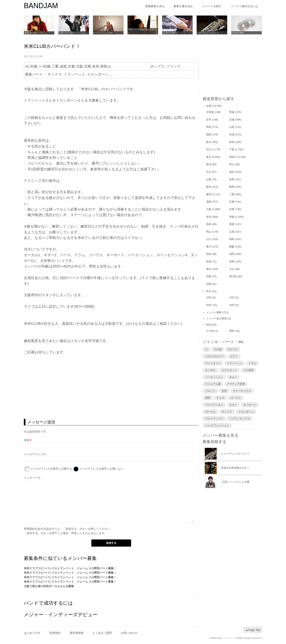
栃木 (209, 142)
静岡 (232, 187)
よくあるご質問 (102, 633)
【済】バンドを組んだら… (70, 33)
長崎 (232, 261)
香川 (209, 247)
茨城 (232, 134)
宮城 (232, 120)
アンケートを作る (170, 33)
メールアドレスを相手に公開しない (101, 469)
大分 (232, 269)
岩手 (209, 120)
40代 (232, 305)
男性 (232, 331)
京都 (232, 202)
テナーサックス (242, 391)
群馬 (232, 142)
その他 (210, 331)
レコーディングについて (208, 33)
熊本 (209, 269)
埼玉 (209, 149)
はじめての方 (32, 633)
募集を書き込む (183, 6)
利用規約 (29, 529)
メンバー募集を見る (220, 435)
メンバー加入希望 (216, 319)
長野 (232, 179)
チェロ (220, 398)
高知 (209, 254)
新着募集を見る (155, 6)
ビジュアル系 (213, 384)
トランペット (235, 363)
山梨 (209, 179)
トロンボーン (246, 412)
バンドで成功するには (244, 6)
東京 (209, 157)
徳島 (232, 239)
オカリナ (233, 349)
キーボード (250, 405)
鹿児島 (233, 276)
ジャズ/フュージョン (217, 425)
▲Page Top (253, 630)
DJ (206, 349)
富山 (232, 164)
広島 (232, 232)
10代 (232, 297)
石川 (209, 172)
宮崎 (209, 276)
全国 (209, 106)
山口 (209, 239)
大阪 (209, 209)
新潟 (209, 164)
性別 (209, 325)
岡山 (209, 232)
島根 (232, 224)
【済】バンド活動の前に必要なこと (142, 31)
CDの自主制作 (238, 33)
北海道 (210, 112)
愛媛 (232, 247)
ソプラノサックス (240, 418)
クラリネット (229, 370)
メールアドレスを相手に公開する (51, 469)
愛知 (209, 194)
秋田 (209, 127)
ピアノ (234, 356)
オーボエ (210, 370)
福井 (232, 172)
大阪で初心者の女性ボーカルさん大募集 (49, 586)
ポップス (227, 412)
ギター (233, 405)
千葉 (232, 149)
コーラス (236, 398)
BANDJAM (41, 6)
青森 (232, 112)
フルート (210, 391)
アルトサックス (214, 418)
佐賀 (209, 261)
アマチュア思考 (236, 384)
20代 (209, 297)
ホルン (233, 377)
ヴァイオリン (213, 363)
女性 (224, 391)
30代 (209, 305)
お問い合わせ (129, 633)
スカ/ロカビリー (215, 356)
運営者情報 (76, 633)
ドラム (252, 363)
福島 (209, 134)
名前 (27, 440)
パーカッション (214, 377)
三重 (232, 194)
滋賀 (209, 202)
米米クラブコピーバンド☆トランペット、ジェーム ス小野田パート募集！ (70, 568)
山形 (232, 127)
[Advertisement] (111, 387)
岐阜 (209, 187)
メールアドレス (34, 454)
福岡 (232, 254)
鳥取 (209, 224)
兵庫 (232, 209)
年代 (209, 291)
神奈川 (233, 157)
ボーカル (210, 412)
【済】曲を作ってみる (34, 33)
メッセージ (31, 478)
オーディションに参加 (103, 33)
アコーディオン (214, 405)
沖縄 (209, 284)
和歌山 (233, 217)
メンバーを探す (212, 6)
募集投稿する (214, 442)
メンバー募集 (214, 312)
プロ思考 (248, 370)
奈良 (209, 217)
